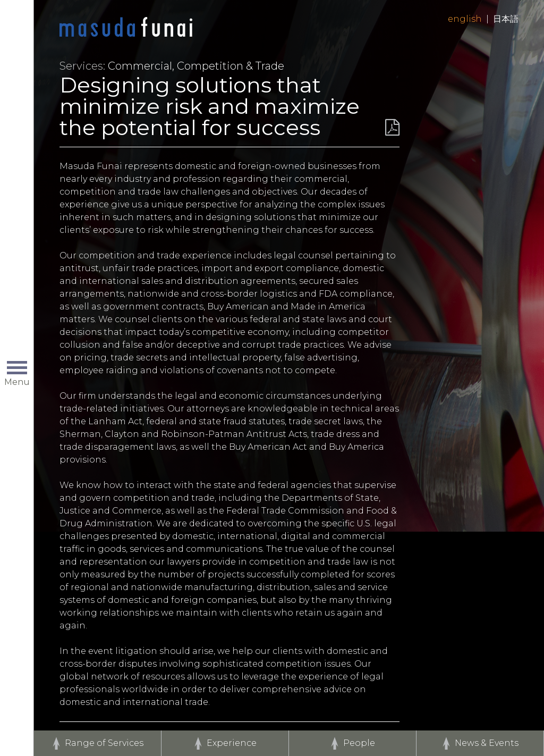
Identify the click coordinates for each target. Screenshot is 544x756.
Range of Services (104, 743)
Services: (82, 66)
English (465, 19)
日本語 (506, 19)
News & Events (487, 743)
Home (126, 28)
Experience (232, 743)
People (359, 743)
